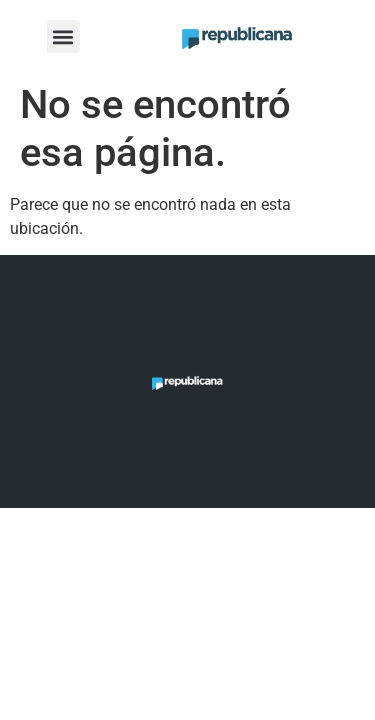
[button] (63, 36)
